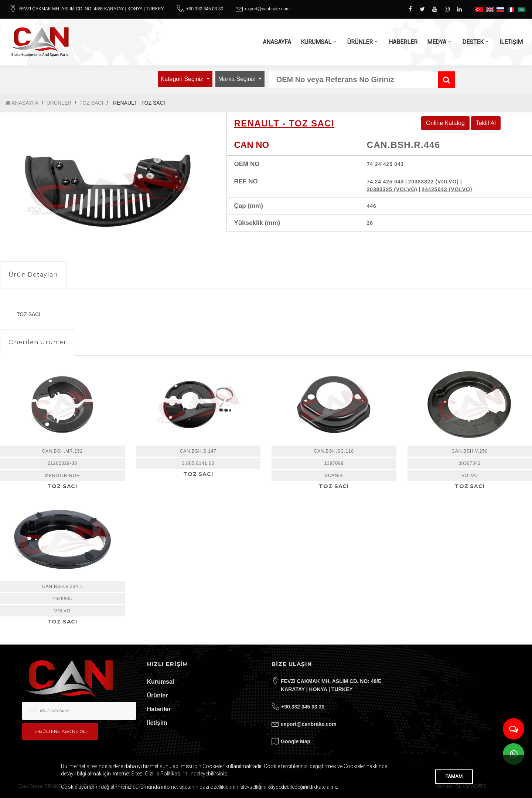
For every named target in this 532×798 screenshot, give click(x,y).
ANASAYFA (277, 42)
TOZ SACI (91, 103)
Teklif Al (486, 123)
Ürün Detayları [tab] (33, 275)
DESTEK (473, 42)
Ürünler (158, 695)
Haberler (159, 709)
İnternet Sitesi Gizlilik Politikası (147, 774)
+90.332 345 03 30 (205, 9)
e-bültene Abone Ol (60, 731)
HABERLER (403, 42)
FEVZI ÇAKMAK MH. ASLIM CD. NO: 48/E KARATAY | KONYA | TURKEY (91, 9)
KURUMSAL (316, 42)
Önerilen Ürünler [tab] (37, 342)
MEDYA (437, 42)
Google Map (296, 741)
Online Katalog (445, 123)
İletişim (157, 723)
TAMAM (454, 776)
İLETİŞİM (511, 42)
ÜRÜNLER (360, 42)
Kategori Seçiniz (183, 79)
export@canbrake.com (267, 9)
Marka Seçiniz (238, 79)
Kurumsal (161, 682)
